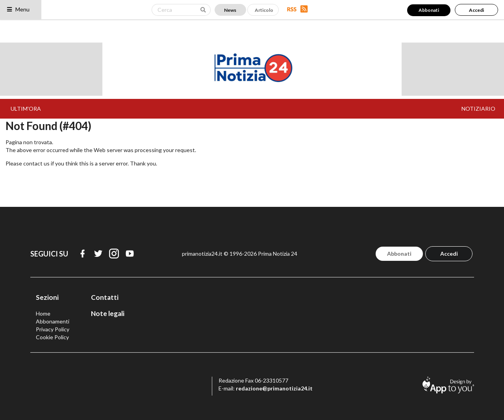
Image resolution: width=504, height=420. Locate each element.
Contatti (105, 297)
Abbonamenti (53, 321)
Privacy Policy (53, 329)
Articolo (264, 10)
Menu (18, 9)
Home (43, 313)
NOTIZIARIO (478, 109)
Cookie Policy (52, 337)
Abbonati (429, 10)
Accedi (476, 10)
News (230, 10)
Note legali (108, 313)
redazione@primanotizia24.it (274, 388)
